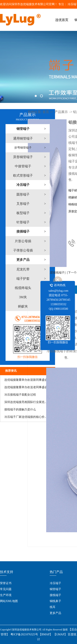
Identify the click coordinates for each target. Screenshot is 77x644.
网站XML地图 (9, 601)
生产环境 (6, 595)
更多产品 (55, 613)
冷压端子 (55, 583)
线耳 (53, 607)
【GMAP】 (60, 634)
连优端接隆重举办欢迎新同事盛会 (26, 380)
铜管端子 (55, 589)
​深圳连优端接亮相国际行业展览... (26, 402)
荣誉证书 (6, 583)
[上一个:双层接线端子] (51, 273)
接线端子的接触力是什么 (20, 409)
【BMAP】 (46, 634)
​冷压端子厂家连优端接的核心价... (26, 417)
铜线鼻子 (55, 601)
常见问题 (6, 589)
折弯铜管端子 (23, 148)
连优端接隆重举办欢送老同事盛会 (26, 387)
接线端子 (55, 595)
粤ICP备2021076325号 (24, 634)
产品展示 (61, 112)
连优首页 (62, 20)
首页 (46, 112)
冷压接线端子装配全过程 (20, 395)
